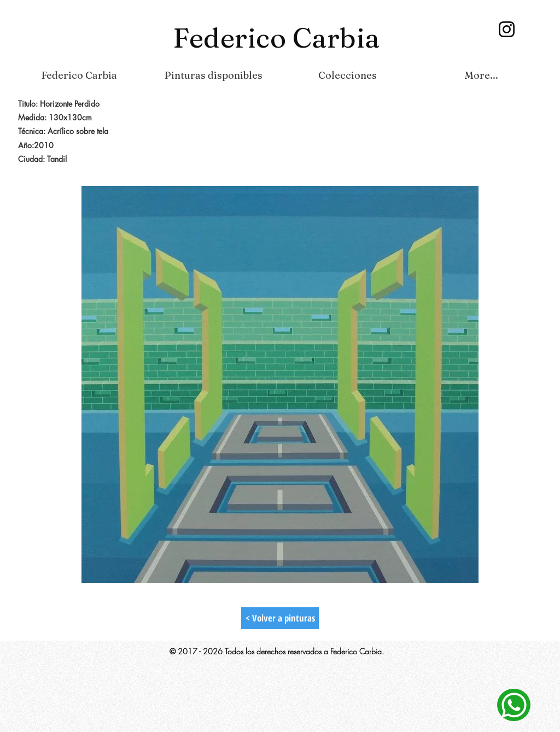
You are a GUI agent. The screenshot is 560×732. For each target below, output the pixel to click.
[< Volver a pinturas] (280, 618)
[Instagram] (507, 29)
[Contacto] (514, 705)
